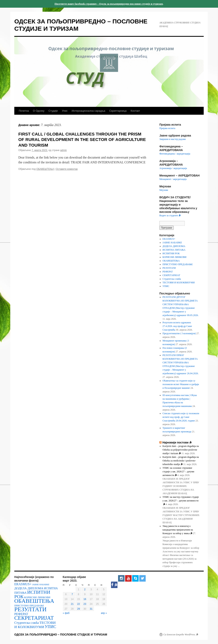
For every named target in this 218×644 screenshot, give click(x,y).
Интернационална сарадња (88, 111)
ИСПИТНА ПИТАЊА (174, 250)
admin (64, 150)
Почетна (24, 111)
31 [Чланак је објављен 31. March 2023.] (91, 609)
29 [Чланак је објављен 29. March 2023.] (78, 609)
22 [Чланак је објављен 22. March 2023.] (78, 604)
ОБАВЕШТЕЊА (45, 169)
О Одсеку (39, 111)
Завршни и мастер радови (173, 139)
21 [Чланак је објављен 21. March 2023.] (72, 604)
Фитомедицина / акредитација (175, 154)
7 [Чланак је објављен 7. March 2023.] (72, 594)
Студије (53, 111)
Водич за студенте (170, 215)
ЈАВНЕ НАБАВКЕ (172, 243)
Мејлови (164, 190)
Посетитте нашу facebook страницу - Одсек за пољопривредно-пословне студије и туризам (109, 4)
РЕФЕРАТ (168, 272)
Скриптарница (118, 111)
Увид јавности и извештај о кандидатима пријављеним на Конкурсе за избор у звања (178, 530)
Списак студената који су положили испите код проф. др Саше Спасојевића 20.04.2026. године (181, 417)
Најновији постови (177, 442)
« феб (66, 613)
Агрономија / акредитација (173, 168)
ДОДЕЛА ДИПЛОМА (174, 246)
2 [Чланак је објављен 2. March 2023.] (85, 589)
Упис (65, 111)
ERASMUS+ (169, 239)
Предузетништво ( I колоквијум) (179, 333)
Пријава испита (167, 128)
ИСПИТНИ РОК (171, 253)
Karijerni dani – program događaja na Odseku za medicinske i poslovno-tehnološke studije (181, 461)
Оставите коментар (67, 169)
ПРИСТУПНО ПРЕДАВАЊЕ (178, 264)
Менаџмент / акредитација (173, 179)
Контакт (135, 111)
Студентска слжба (172, 279)
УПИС (166, 286)
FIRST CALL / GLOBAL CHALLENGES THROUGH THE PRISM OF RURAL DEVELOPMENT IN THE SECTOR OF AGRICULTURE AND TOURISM (82, 140)
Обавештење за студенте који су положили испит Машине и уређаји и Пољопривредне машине (181, 384)
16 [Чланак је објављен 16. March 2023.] (85, 599)
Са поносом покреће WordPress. (181, 635)
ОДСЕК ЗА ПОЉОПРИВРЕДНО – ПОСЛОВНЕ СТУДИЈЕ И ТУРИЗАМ (61, 635)
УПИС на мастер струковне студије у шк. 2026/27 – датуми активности (181, 501)
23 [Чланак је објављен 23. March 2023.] (85, 604)
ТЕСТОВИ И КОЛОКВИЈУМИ (179, 283)
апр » (104, 613)
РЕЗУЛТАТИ (169, 268)
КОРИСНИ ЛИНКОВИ (175, 257)
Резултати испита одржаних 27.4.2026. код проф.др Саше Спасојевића (177, 326)
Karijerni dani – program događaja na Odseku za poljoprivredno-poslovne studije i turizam (181, 450)
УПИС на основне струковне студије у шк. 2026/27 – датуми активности (178, 472)
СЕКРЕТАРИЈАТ (171, 275)
